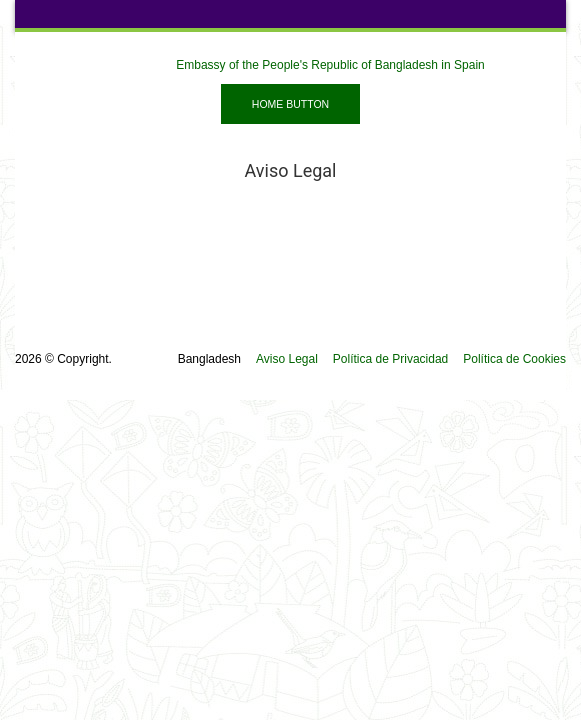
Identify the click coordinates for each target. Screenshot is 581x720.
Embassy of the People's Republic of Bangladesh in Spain (330, 65)
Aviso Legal (287, 359)
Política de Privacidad (390, 359)
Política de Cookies (514, 359)
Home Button (290, 104)
